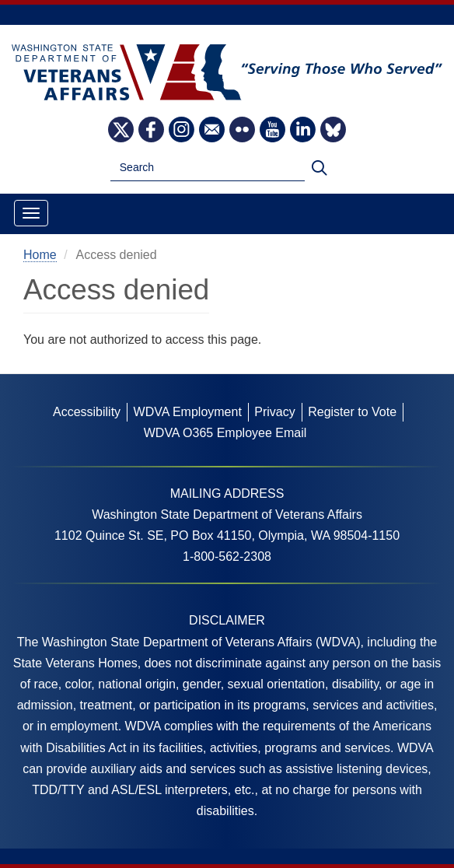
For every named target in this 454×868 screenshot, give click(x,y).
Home (40, 255)
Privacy (274, 412)
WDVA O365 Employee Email (225, 433)
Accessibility (87, 412)
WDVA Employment (188, 412)
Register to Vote (352, 412)
